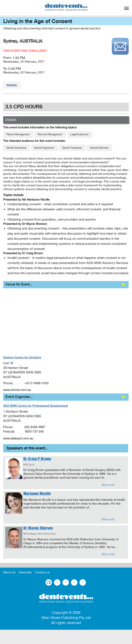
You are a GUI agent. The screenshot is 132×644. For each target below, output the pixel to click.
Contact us (42, 572)
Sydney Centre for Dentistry (22, 357)
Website (12, 85)
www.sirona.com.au (17, 390)
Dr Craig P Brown (37, 459)
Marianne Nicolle (37, 494)
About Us (9, 572)
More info (108, 485)
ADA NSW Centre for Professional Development (36, 406)
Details (11, 120)
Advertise (25, 572)
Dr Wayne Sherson (38, 528)
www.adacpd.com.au (18, 438)
